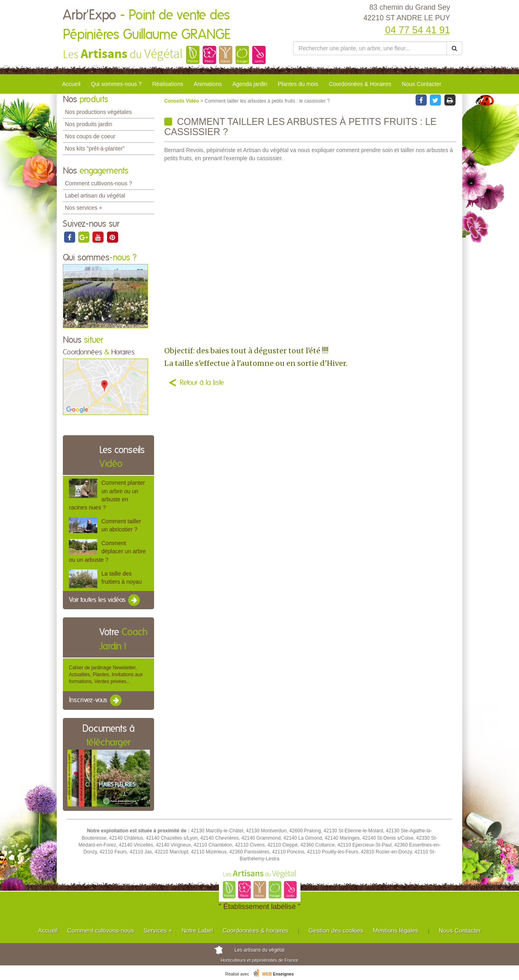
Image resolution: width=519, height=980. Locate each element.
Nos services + (84, 208)
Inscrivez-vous (96, 701)
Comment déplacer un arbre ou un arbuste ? (107, 551)
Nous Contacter (421, 84)
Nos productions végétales (98, 112)
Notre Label (197, 930)
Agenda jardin (250, 84)
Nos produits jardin (89, 124)
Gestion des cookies (336, 930)
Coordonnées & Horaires (360, 84)
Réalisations (167, 84)
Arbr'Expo (147, 25)
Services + (158, 930)
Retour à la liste (202, 383)
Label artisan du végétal (95, 196)
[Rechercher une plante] (370, 48)
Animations (208, 84)
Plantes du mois (298, 84)
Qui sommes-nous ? (116, 84)
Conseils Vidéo (182, 101)
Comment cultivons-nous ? (99, 183)
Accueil (71, 84)
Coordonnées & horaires (256, 930)
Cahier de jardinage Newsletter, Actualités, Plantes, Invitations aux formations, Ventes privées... (106, 675)
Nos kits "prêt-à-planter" (95, 148)
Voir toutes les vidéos (105, 600)
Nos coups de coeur (90, 136)
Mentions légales (396, 930)
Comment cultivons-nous (101, 930)
